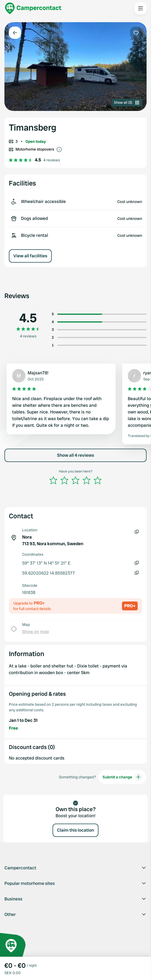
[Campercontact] (33, 8)
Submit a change (122, 777)
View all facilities (30, 256)
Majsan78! (38, 373)
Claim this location (75, 830)
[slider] (75, 480)
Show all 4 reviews (75, 455)
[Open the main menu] (140, 8)
